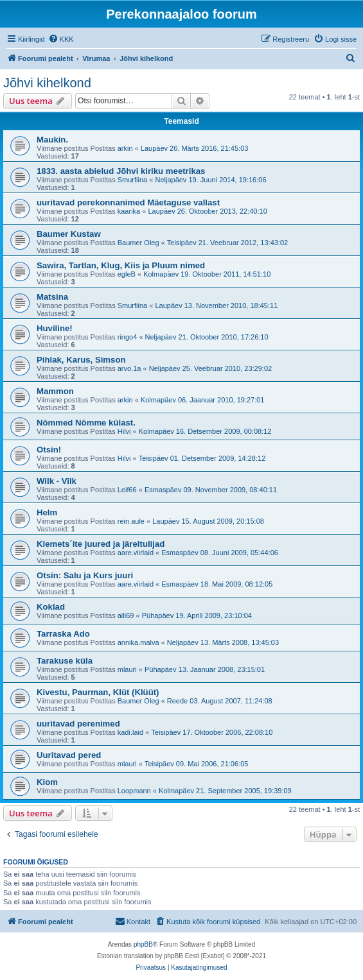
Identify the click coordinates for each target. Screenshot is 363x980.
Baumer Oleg (138, 243)
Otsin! (49, 450)
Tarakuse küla (65, 661)
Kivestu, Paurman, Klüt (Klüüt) (98, 692)
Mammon (55, 391)
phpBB (143, 944)
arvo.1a (129, 368)
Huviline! (55, 328)
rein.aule (131, 521)
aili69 (126, 615)
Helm (47, 512)
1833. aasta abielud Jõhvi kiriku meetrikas (121, 171)
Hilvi (124, 431)
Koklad (51, 607)
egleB (127, 274)
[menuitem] (61, 39)
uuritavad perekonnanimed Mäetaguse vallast (128, 202)
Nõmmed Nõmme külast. (86, 423)
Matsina (52, 297)
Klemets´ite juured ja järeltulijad (101, 544)
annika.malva (138, 642)
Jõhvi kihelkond (47, 83)
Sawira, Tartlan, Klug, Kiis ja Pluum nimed (121, 265)
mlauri (127, 669)
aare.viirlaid (136, 553)
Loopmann (134, 791)
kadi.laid (130, 732)
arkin (125, 148)
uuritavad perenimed (78, 724)
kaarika (129, 211)
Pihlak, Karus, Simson (81, 360)
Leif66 (127, 490)
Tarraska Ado (63, 634)
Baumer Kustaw (69, 234)
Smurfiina (132, 180)
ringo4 (128, 337)
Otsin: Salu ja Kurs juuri (85, 575)
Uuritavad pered (69, 755)
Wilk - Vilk (57, 481)
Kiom (47, 782)
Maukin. (52, 140)
